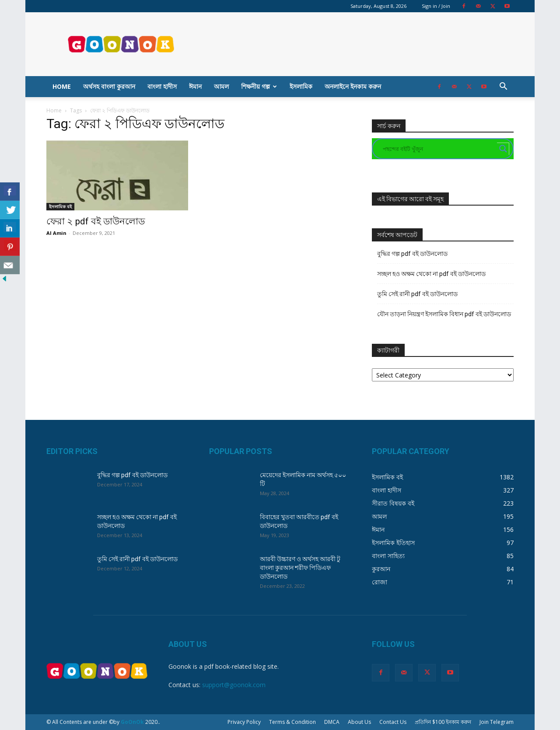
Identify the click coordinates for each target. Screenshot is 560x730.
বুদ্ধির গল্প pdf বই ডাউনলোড (412, 254)
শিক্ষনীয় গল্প (259, 86)
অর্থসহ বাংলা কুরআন (109, 86)
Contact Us (393, 722)
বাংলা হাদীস (162, 86)
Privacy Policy (244, 722)
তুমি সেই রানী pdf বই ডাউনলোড (417, 294)
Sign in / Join (436, 6)
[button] (503, 87)
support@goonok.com (234, 685)
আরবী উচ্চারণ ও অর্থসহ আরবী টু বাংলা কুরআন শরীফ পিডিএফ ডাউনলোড (300, 568)
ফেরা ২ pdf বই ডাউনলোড (96, 221)
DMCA (332, 722)
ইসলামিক (301, 86)
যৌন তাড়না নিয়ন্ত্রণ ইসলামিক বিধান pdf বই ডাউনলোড (444, 314)
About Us (359, 722)
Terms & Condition (292, 722)
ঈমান (195, 86)
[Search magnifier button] (503, 149)
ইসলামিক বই (60, 206)
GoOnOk (132, 722)
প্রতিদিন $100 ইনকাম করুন (443, 722)
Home (62, 86)
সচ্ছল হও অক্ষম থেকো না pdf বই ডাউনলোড (431, 274)
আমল (221, 86)
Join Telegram (497, 722)
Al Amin (56, 233)
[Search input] (439, 149)
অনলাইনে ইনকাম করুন (353, 86)
